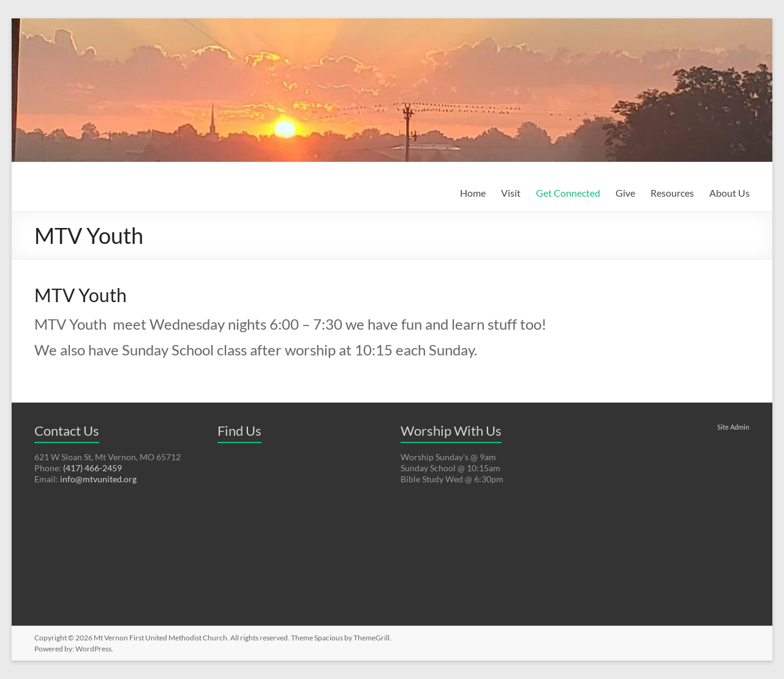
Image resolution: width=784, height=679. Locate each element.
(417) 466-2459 (92, 468)
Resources (672, 193)
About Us (729, 193)
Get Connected (568, 193)
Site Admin (733, 427)
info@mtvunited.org (98, 479)
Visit (511, 193)
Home (473, 193)
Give (625, 193)
